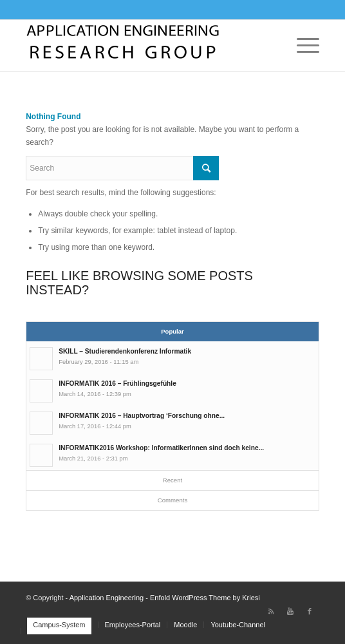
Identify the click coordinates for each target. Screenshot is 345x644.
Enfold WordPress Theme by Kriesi (205, 598)
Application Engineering (107, 598)
